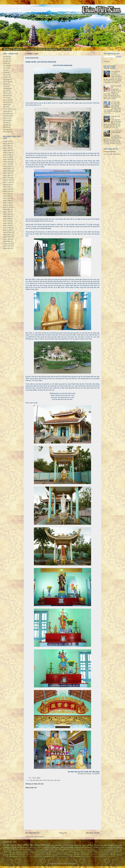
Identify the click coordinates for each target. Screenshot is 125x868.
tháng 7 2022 (7, 239)
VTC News (72, 853)
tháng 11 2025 (7, 155)
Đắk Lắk (5, 127)
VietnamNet (47, 847)
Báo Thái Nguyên (25, 853)
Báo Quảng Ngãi (14, 853)
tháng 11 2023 (7, 205)
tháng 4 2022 (7, 244)
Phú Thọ (6, 98)
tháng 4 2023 (7, 219)
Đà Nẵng (6, 125)
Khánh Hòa (6, 82)
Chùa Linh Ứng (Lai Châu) (115, 72)
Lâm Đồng (6, 88)
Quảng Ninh (7, 102)
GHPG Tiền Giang (48, 780)
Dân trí (72, 849)
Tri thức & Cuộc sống (34, 847)
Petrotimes (94, 851)
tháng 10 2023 (7, 207)
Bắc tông (7, 49)
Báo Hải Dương (112, 847)
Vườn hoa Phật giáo (86, 856)
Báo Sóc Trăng (80, 853)
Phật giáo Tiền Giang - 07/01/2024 (89, 774)
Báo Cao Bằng (55, 855)
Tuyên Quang (7, 116)
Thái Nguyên (7, 114)
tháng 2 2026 (7, 148)
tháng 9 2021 (7, 246)
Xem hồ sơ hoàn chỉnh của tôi (112, 154)
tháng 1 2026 (7, 150)
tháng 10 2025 (7, 157)
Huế (4, 70)
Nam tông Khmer (52, 49)
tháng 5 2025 (7, 169)
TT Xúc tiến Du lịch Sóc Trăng (102, 849)
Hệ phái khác (30, 49)
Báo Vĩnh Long (97, 855)
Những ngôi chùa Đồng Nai (55, 845)
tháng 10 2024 (7, 185)
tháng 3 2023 (7, 221)
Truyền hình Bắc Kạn (50, 856)
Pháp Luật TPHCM (45, 853)
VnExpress (7, 847)
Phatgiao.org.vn (113, 845)
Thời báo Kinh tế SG (99, 847)
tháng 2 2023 (7, 223)
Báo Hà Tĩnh (115, 849)
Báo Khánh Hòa (79, 855)
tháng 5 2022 (7, 241)
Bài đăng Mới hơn (32, 833)
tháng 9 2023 (7, 210)
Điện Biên (6, 123)
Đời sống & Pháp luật (101, 856)
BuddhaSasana (37, 855)
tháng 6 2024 (7, 191)
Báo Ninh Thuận (88, 855)
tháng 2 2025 (7, 175)
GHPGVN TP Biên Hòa (95, 845)
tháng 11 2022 (7, 230)
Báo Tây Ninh (23, 851)
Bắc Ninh (6, 59)
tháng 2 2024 (7, 198)
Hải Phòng (6, 79)
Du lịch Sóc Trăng (89, 853)
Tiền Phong (16, 849)
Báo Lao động (86, 847)
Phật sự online (119, 853)
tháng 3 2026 (7, 146)
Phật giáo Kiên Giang (108, 853)
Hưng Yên (6, 77)
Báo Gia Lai (71, 855)
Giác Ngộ (54, 849)
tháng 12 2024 (7, 180)
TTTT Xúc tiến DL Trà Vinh (25, 856)
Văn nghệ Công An (17, 855)
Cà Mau (5, 63)
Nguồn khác (35, 853)
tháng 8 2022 (7, 237)
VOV (23, 849)
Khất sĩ (40, 49)
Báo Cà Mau (63, 855)
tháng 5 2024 (7, 194)
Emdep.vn (112, 855)
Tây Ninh (6, 118)
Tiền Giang (57, 780)
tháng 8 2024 (7, 187)
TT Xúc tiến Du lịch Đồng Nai (59, 853)
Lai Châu (6, 84)
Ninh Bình (6, 95)
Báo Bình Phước (46, 855)
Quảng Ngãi (7, 100)
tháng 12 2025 (7, 153)
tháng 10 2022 (7, 232)
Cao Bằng (6, 61)
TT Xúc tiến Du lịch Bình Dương (81, 851)
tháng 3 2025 (7, 173)
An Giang (6, 57)
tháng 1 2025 (7, 178)
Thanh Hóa (6, 111)
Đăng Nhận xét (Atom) (37, 837)
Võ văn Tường (10, 845)
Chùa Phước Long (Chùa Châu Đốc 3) (116, 133)
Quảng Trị (6, 104)
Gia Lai (5, 68)
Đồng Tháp (39, 780)
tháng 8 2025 (7, 162)
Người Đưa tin (98, 853)
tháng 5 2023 (7, 216)
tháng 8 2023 (7, 212)
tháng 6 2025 (7, 166)
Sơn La (5, 107)
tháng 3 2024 (7, 196)
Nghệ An (6, 93)
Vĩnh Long (6, 120)
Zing (94, 856)
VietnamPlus (7, 855)
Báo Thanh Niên (58, 847)
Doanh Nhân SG (81, 849)
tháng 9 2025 (7, 159)
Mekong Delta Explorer (72, 847)
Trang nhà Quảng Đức (38, 856)
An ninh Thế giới (103, 851)
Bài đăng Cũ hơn (93, 833)
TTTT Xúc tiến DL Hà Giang (11, 856)
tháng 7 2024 (7, 189)
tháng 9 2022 (7, 235)
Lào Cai (5, 86)
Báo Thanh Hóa (14, 851)
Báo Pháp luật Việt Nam (35, 851)
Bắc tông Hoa (18, 49)
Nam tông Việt (65, 49)
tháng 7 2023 (7, 214)
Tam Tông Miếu (115, 102)
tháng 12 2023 (7, 203)
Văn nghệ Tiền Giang (75, 856)
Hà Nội (5, 73)
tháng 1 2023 (7, 225)
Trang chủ (63, 833)
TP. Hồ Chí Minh (8, 109)
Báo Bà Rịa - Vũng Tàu (34, 849)
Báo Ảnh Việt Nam (20, 847)
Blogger (73, 864)
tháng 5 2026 (7, 143)
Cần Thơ (6, 66)
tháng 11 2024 (7, 182)
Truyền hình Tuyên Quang (62, 856)
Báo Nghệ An (54, 851)
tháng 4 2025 (7, 171)
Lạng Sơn (6, 91)
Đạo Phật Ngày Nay (27, 855)
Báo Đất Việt (105, 855)
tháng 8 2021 (7, 248)
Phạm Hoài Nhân (110, 152)
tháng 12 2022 (7, 228)
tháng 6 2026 (7, 141)
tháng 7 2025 (7, 164)
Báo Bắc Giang (114, 851)
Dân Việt (90, 849)
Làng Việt (46, 851)
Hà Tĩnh (5, 75)
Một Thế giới (119, 855)
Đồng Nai (6, 130)
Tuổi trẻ (46, 849)
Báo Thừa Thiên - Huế (65, 851)
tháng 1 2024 (7, 200)
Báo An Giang (64, 849)
